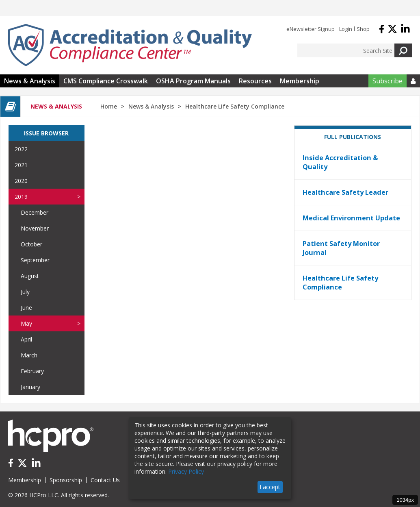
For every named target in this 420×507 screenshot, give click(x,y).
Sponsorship (66, 480)
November (35, 228)
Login (346, 29)
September (35, 260)
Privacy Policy (186, 471)
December (35, 212)
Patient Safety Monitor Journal (341, 248)
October (31, 244)
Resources (255, 81)
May (26, 323)
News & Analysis (30, 81)
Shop (363, 29)
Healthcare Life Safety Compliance (340, 283)
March (29, 355)
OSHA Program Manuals (193, 81)
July (25, 292)
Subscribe (388, 81)
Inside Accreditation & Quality (340, 162)
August (30, 276)
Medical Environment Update (351, 218)
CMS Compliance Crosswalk (106, 81)
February (32, 371)
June (26, 308)
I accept (270, 487)
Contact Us (105, 480)
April (26, 339)
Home (109, 106)
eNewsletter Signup (311, 29)
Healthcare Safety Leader (345, 192)
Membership (300, 81)
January (30, 387)
